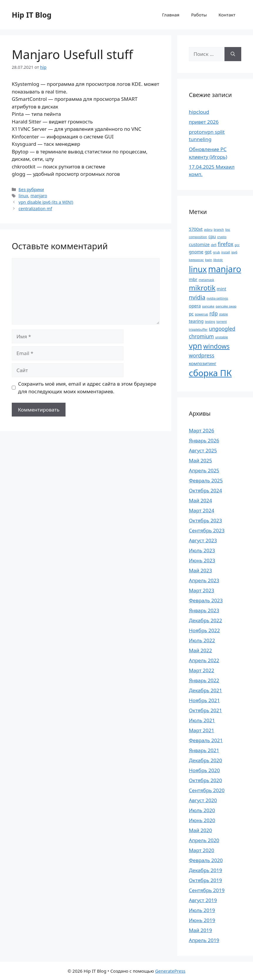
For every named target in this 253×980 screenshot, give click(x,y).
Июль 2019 (202, 910)
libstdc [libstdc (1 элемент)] (218, 260)
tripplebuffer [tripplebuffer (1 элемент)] (198, 330)
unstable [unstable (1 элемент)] (221, 337)
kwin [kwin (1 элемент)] (208, 260)
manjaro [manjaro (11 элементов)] (225, 269)
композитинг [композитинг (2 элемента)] (203, 363)
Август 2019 (203, 900)
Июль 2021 (202, 720)
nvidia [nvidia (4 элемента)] (197, 297)
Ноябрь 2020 (204, 770)
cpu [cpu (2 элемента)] (212, 236)
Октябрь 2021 (206, 710)
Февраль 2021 (206, 740)
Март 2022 (202, 670)
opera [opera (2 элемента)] (195, 306)
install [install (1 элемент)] (226, 252)
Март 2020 (202, 850)
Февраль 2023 (206, 600)
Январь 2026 (204, 440)
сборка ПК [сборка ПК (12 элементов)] (210, 373)
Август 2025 (203, 450)
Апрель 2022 (204, 660)
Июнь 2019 (202, 920)
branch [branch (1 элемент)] (219, 230)
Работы (199, 15)
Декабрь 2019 (206, 870)
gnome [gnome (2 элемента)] (196, 252)
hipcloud (199, 112)
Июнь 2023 (202, 560)
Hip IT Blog (32, 15)
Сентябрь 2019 (207, 890)
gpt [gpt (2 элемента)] (208, 252)
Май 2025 (201, 460)
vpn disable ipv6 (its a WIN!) (46, 202)
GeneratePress (170, 971)
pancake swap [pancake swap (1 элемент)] (226, 306)
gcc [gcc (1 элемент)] (237, 245)
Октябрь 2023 (206, 520)
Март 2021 (202, 730)
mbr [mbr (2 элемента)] (193, 279)
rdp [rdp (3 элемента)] (213, 313)
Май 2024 (201, 500)
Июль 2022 (202, 640)
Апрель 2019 (204, 940)
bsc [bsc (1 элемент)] (228, 230)
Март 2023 (202, 590)
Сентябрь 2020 (207, 790)
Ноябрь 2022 (204, 630)
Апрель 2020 (204, 840)
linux (23, 196)
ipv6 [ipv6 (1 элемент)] (234, 252)
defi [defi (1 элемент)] (214, 245)
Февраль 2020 (206, 860)
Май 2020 (201, 830)
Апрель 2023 (204, 580)
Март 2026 (202, 430)
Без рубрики (31, 189)
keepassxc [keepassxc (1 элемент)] (196, 260)
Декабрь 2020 (206, 760)
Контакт (227, 15)
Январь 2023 (204, 610)
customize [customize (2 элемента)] (199, 244)
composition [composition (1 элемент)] (198, 237)
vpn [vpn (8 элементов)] (196, 346)
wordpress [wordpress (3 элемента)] (202, 355)
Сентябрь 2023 (207, 530)
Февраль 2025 (206, 480)
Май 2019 (201, 930)
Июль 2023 (202, 550)
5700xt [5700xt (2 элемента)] (196, 229)
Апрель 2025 (204, 470)
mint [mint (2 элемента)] (222, 289)
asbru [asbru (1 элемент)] (208, 230)
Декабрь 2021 (206, 690)
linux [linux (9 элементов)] (198, 269)
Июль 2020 (202, 810)
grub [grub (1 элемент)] (216, 252)
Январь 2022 (204, 680)
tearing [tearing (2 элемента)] (196, 321)
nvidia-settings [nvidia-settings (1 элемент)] (217, 298)
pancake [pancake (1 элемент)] (208, 306)
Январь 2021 (204, 750)
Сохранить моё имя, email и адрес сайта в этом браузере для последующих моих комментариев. (87, 388)
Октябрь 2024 (206, 490)
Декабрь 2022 (206, 620)
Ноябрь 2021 (204, 700)
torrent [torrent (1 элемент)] (221, 322)
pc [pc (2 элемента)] (191, 314)
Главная (171, 15)
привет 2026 (204, 122)
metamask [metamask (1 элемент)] (206, 280)
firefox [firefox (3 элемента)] (226, 244)
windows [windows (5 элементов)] (217, 346)
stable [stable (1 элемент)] (223, 314)
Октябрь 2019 (206, 880)
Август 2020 (203, 800)
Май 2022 (201, 650)
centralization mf (35, 209)
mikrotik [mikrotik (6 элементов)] (202, 288)
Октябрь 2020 (206, 780)
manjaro (39, 196)
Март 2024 (202, 510)
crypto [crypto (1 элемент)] (222, 237)
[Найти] (233, 54)
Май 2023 (201, 570)
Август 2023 (203, 540)
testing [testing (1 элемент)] (210, 322)
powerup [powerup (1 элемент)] (201, 314)
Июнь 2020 (202, 820)
